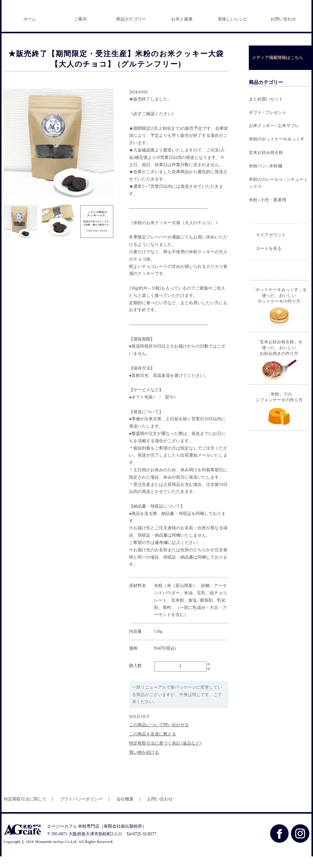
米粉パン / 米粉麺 (265, 178)
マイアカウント (271, 247)
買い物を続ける (144, 764)
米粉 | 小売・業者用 (267, 212)
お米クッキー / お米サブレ (274, 137)
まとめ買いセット (266, 111)
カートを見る (269, 260)
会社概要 (125, 811)
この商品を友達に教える (153, 746)
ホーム (30, 31)
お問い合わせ (283, 31)
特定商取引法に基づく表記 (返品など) (165, 755)
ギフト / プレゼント (268, 124)
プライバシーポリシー (81, 811)
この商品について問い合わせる (159, 737)
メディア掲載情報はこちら (278, 69)
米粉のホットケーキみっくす (277, 151)
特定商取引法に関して (25, 811)
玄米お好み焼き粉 (266, 164)
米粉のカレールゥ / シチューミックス (278, 195)
